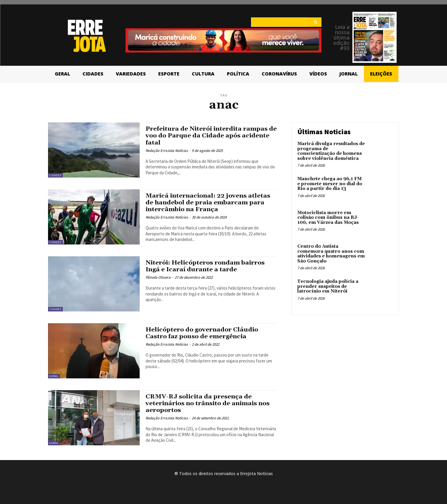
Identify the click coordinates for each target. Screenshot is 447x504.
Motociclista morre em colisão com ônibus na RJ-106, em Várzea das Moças (328, 218)
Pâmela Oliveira (158, 277)
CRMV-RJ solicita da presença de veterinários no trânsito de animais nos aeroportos (208, 403)
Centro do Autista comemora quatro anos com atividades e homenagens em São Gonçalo (331, 254)
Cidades (55, 175)
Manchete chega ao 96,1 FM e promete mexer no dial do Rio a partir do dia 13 (330, 184)
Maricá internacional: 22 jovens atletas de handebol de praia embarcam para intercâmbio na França (208, 203)
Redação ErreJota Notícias (167, 151)
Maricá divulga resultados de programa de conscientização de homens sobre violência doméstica (331, 151)
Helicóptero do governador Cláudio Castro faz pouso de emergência (202, 333)
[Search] (315, 22)
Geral (54, 376)
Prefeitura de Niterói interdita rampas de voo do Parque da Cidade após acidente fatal (207, 136)
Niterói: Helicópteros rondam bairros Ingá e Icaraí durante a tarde (206, 266)
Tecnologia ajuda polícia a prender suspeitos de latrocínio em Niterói (328, 286)
